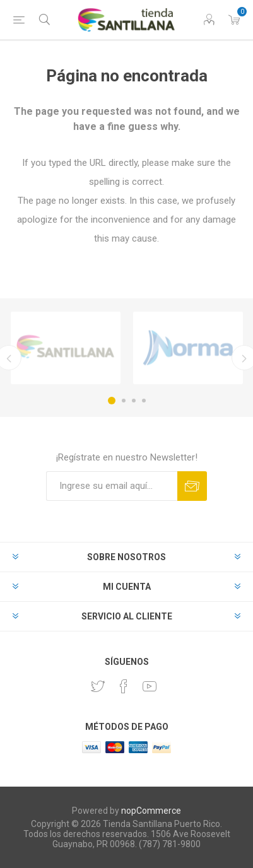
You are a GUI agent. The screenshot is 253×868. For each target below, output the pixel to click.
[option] (66, 348)
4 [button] (144, 401)
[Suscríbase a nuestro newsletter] (112, 486)
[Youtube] (150, 686)
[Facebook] (124, 686)
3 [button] (134, 401)
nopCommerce (151, 811)
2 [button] (124, 401)
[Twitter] (98, 686)
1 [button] (112, 401)
